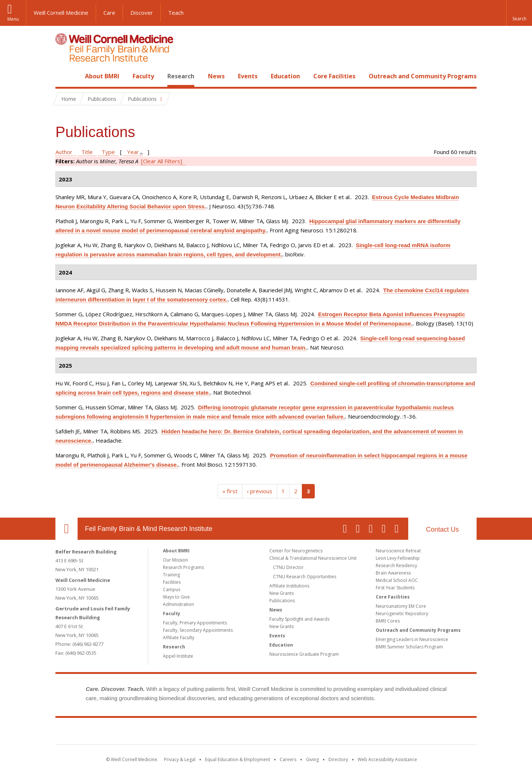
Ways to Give (176, 597)
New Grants (282, 593)
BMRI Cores (388, 621)
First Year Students (395, 588)
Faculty (143, 76)
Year (133, 152)
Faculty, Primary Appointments (195, 623)
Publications (282, 601)
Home (64, 76)
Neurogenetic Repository (402, 614)
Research (181, 76)
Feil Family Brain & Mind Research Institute (149, 529)
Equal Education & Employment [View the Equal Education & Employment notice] (238, 759)
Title (87, 152)
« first (230, 491)
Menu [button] (13, 19)
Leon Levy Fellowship (398, 558)
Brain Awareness (393, 573)
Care (109, 13)
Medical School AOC (397, 580)
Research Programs (183, 567)
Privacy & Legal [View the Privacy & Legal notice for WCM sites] (180, 759)
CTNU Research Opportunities (305, 577)
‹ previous (260, 491)
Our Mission (175, 560)
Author (64, 152)
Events (248, 76)
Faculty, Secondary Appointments (198, 630)
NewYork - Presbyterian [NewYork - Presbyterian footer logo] (328, 733)
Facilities (172, 582)
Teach (176, 13)
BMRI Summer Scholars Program (409, 647)
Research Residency (396, 565)
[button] (519, 13)
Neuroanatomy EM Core (401, 606)
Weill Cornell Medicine (61, 13)
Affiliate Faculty (179, 638)
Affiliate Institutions (289, 586)
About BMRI (102, 76)
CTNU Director (288, 567)
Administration (178, 604)
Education (285, 76)
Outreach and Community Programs (423, 76)
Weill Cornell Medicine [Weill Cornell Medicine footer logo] (212, 733)
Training (171, 575)
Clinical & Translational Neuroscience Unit (313, 558)
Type (108, 152)
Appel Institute (178, 656)
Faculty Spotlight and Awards (299, 619)
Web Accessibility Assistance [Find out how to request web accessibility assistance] (387, 759)
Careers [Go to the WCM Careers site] (288, 759)
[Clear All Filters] (162, 161)
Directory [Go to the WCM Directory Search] (338, 759)
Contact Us (442, 529)
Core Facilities (334, 76)
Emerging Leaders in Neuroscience (412, 639)
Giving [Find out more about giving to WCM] (312, 759)
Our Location (66, 529)
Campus (172, 589)
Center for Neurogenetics (296, 551)
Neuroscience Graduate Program (304, 654)
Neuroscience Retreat (398, 551)
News (216, 76)
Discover (142, 13)
